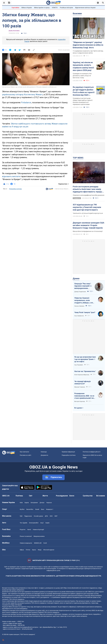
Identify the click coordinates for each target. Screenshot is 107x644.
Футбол (22, 509)
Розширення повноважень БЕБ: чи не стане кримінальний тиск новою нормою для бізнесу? (85, 396)
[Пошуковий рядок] (103, 3)
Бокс (43, 509)
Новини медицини (26, 543)
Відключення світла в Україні (85, 8)
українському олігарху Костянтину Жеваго (22, 94)
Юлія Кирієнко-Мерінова (82, 375)
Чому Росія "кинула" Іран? (85, 312)
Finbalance (26, 103)
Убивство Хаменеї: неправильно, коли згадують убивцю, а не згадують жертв (84, 300)
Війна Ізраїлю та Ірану (42, 8)
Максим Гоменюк (80, 387)
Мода (40, 550)
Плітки (28, 550)
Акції (42, 523)
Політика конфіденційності (92, 452)
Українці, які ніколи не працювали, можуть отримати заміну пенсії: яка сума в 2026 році (84, 66)
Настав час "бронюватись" (85, 371)
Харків (27, 503)
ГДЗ (21, 516)
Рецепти (23, 530)
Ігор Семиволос (79, 316)
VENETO (55, 8)
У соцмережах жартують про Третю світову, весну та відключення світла (88, 52)
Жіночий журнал (49, 550)
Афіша (22, 550)
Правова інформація (68, 452)
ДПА (46, 516)
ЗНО (51, 516)
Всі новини (101, 496)
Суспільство (88, 496)
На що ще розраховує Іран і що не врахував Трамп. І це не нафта (85, 359)
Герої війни (15, 8)
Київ (21, 503)
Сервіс (47, 523)
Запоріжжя (34, 503)
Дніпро (42, 503)
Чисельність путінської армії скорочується (88, 213)
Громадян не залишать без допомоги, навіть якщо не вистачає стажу (82, 76)
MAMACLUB (38, 543)
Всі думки (78, 408)
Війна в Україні (27, 8)
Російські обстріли (66, 8)
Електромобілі (34, 523)
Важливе (77, 13)
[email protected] (27, 629)
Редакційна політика (15, 189)
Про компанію (24, 452)
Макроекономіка (39, 536)
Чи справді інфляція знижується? (82, 383)
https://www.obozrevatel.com (73, 588)
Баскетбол (30, 509)
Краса (34, 550)
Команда (44, 452)
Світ (31, 496)
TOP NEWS (78, 158)
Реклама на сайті (25, 455)
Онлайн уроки (38, 516)
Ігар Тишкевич (79, 365)
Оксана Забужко (79, 306)
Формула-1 (50, 509)
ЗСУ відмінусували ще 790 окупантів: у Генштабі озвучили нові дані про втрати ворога (87, 207)
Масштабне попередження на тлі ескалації (88, 231)
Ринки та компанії (26, 536)
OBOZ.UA (91, 592)
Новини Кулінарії (38, 530)
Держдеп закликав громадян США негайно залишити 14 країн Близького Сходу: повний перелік (88, 225)
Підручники (28, 516)
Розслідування (62, 496)
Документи (44, 455)
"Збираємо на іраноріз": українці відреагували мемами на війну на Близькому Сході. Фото (88, 45)
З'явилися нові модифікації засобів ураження (89, 195)
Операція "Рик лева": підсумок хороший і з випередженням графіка (83, 286)
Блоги (72, 496)
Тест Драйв (23, 523)
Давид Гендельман (80, 292)
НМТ (56, 516)
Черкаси (49, 503)
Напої (29, 530)
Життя (45, 496)
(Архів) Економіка (14, 31)
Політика (19, 496)
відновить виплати (11, 176)
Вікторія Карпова (80, 401)
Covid (45, 543)
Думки (76, 278)
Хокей (37, 509)
